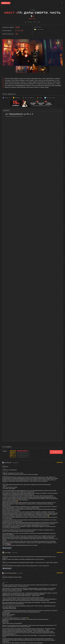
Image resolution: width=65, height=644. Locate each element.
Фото (26, 22)
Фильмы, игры (7, 98)
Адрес (35, 22)
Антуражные (17, 98)
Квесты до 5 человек (50, 98)
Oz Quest (32, 10)
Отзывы (39, 22)
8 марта (39, 98)
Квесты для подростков (28, 98)
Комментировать (7, 548)
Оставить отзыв (56, 452)
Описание (30, 22)
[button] (62, 40)
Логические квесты (39, 29)
